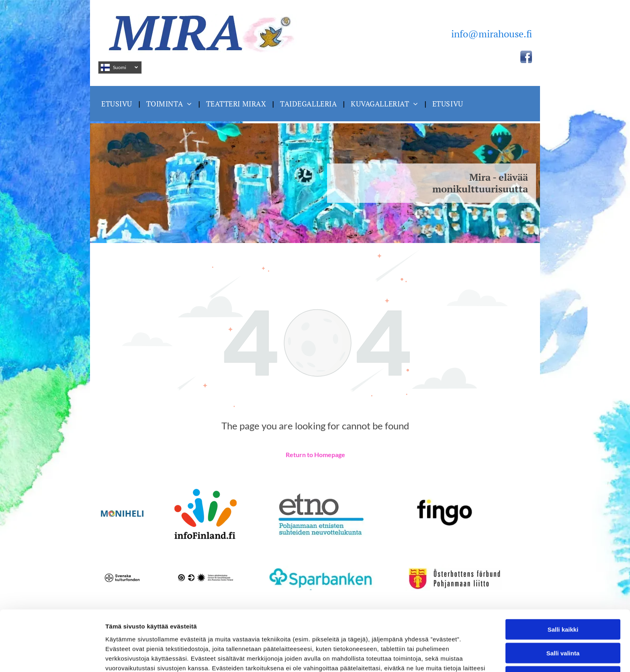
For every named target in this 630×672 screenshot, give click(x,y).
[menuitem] (118, 103)
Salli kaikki (563, 573)
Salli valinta (563, 596)
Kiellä (563, 620)
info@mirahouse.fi (492, 34)
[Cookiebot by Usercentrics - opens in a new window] (52, 656)
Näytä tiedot (430, 656)
